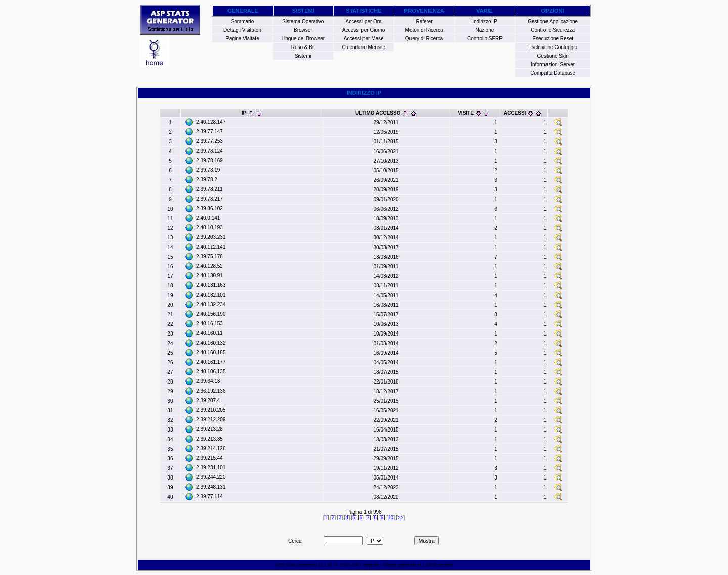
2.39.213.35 (210, 439)
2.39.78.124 (210, 151)
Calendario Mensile (363, 47)
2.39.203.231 (211, 237)
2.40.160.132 (211, 343)
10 (391, 518)
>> (400, 518)
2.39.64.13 (208, 381)
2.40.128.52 (210, 266)
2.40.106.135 (211, 372)
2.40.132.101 (211, 295)
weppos (371, 565)
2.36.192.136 (211, 391)
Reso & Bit (303, 47)
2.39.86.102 (210, 208)
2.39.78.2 (207, 180)
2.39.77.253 (210, 141)
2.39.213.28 (210, 429)
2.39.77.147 (210, 132)
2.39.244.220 (211, 477)
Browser (303, 30)
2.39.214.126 (211, 448)
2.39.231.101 (211, 468)
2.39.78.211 (210, 189)
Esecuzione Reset (553, 39)
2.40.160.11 (210, 333)
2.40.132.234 (211, 304)
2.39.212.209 (211, 420)
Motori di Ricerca (424, 30)
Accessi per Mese (364, 39)
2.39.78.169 (210, 160)
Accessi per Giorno (363, 30)
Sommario (243, 21)
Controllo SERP (485, 39)
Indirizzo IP (485, 21)
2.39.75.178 (210, 256)
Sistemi (303, 56)
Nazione (485, 30)
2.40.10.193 (210, 228)
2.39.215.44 (210, 458)
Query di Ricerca (424, 39)
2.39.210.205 (211, 410)
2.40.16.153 (210, 324)
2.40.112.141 (211, 247)
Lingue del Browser (303, 39)
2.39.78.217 (210, 199)
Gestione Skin (553, 56)
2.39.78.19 (208, 170)
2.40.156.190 (211, 314)
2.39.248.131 (211, 487)
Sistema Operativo (303, 21)
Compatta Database (553, 73)
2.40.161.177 (211, 362)
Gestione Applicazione (553, 21)
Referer (424, 21)
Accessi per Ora (364, 21)
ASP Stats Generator (296, 565)
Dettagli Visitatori (242, 30)
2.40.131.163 (211, 285)
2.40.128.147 (211, 122)
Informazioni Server (553, 64)
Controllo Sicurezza (553, 30)
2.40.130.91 (210, 276)
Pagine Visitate (242, 39)
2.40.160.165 (211, 352)
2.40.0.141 (208, 218)
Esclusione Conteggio (553, 47)
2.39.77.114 (210, 496)
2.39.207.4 (208, 400)
